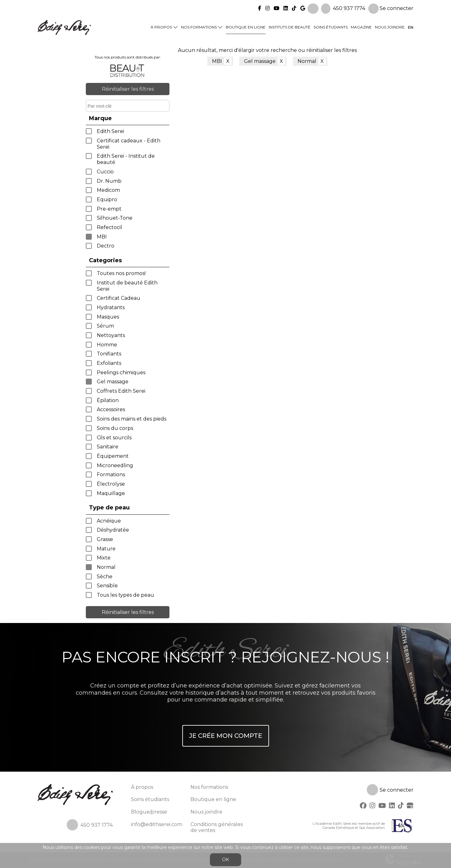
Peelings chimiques (121, 373)
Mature (106, 549)
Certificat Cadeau (119, 298)
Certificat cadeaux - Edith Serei (129, 144)
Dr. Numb (109, 181)
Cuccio (105, 172)
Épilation (108, 400)
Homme (107, 345)
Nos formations (199, 26)
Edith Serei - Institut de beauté (126, 159)
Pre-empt (109, 209)
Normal (106, 567)
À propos (161, 26)
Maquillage (111, 493)
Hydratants (111, 307)
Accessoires (111, 409)
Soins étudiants (331, 26)
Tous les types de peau (125, 595)
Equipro (107, 199)
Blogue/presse (149, 812)
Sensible (107, 586)
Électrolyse (111, 484)
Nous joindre (390, 26)
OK (225, 860)
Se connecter (391, 7)
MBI (102, 237)
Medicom (108, 190)
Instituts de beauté (290, 26)
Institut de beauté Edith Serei (127, 286)
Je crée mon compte (226, 736)
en (411, 26)
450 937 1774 (349, 6)
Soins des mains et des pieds (132, 419)
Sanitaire (108, 447)
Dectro (106, 246)
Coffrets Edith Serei (121, 391)
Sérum (105, 326)
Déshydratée (113, 530)
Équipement (113, 456)
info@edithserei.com (157, 824)
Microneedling (115, 465)
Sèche (105, 577)
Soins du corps (115, 428)
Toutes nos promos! (121, 273)
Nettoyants (111, 335)
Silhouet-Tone (115, 218)
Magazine (361, 26)
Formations (111, 475)
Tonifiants (109, 354)
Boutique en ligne (246, 26)
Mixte (104, 558)
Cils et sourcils (114, 438)
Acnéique (109, 521)
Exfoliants (109, 363)
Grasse (105, 539)
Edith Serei (110, 131)
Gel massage (113, 382)
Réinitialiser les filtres (128, 89)
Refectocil (109, 227)
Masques (108, 317)
